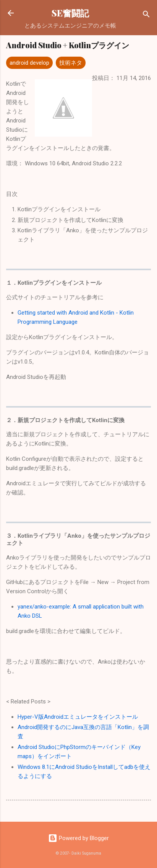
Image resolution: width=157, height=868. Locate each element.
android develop (29, 63)
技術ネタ (71, 63)
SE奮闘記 (70, 13)
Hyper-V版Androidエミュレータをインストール (78, 717)
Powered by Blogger (78, 838)
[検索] (146, 15)
